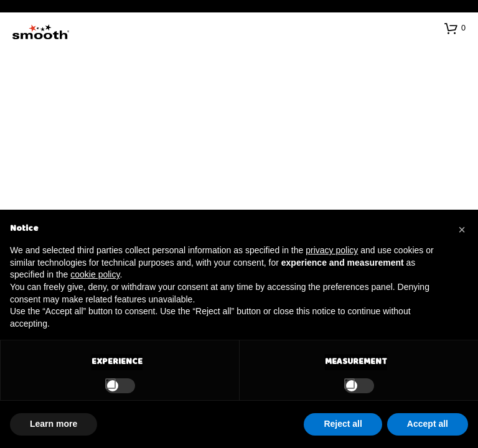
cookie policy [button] (95, 274)
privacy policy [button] (332, 250)
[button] (455, 28)
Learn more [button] (54, 424)
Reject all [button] (343, 424)
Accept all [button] (428, 424)
